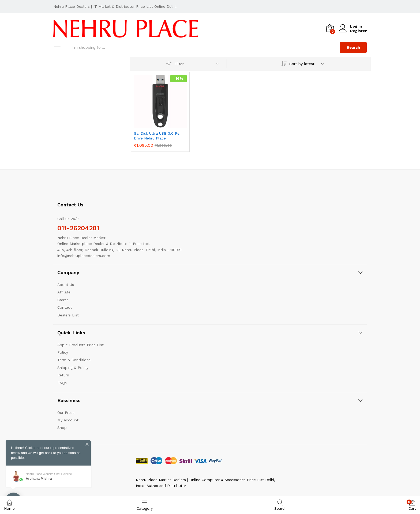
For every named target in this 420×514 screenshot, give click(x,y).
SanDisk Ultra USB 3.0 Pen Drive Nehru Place (158, 136)
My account (68, 420)
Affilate (64, 292)
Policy (63, 352)
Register (358, 31)
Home (9, 505)
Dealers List (68, 315)
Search (353, 47)
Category (145, 505)
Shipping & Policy (73, 368)
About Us (66, 285)
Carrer (63, 300)
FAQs (62, 383)
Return (63, 375)
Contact (65, 307)
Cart (412, 505)
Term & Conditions (74, 360)
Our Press (66, 413)
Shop (62, 428)
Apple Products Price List (80, 345)
